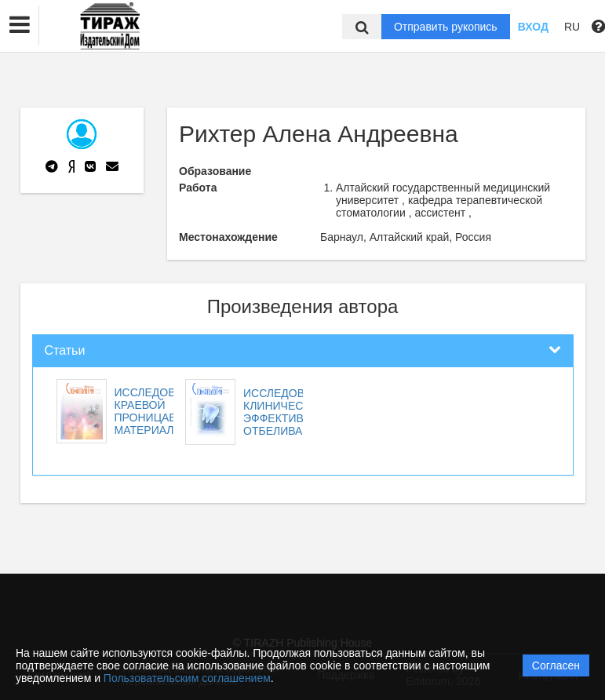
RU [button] (572, 27)
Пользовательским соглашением (187, 678)
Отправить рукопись (446, 27)
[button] (20, 25)
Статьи (65, 350)
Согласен (556, 665)
